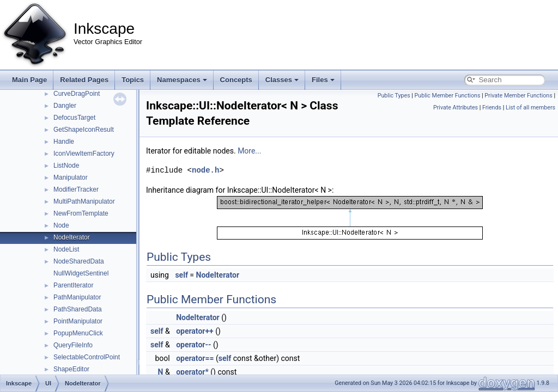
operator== (195, 358)
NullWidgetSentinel (81, 273)
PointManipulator (78, 321)
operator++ (195, 331)
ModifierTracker (76, 189)
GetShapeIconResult (84, 130)
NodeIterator (72, 237)
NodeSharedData (79, 261)
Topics (133, 80)
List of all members (530, 108)
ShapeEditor (71, 369)
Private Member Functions (518, 96)
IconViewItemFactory (84, 154)
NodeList (66, 249)
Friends (492, 108)
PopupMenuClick (78, 333)
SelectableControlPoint (87, 357)
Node (61, 225)
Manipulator (71, 177)
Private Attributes (456, 108)
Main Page (29, 80)
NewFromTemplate (81, 213)
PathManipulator (77, 297)
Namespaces (182, 80)
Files (323, 80)
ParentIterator (73, 285)
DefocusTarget (74, 118)
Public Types (394, 96)
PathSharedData (78, 309)
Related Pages (84, 80)
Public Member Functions (448, 96)
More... (249, 151)
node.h (205, 170)
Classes (282, 80)
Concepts (236, 80)
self (181, 275)
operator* (192, 372)
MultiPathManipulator (84, 201)
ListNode (66, 166)
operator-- (193, 345)
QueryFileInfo (73, 345)
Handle (64, 142)
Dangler (65, 106)
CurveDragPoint (77, 94)
